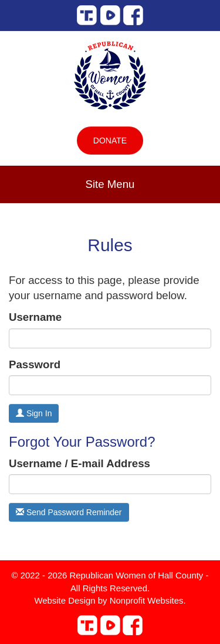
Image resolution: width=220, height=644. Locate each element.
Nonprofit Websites (147, 600)
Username (35, 317)
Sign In (34, 413)
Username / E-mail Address (79, 463)
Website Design (66, 600)
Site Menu (110, 184)
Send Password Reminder (69, 512)
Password (35, 364)
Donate (110, 141)
